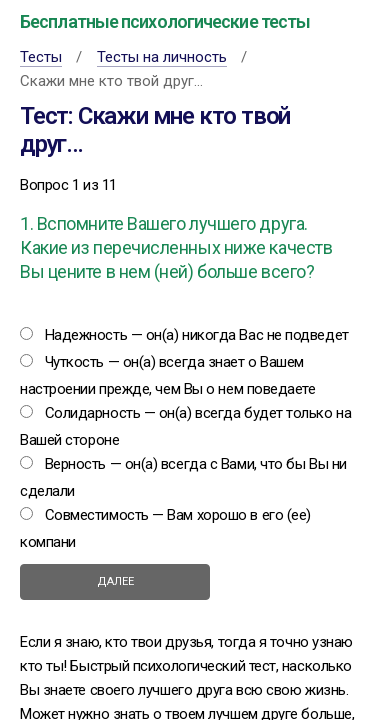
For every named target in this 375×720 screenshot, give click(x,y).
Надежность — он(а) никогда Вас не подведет (197, 335)
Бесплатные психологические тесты (165, 21)
